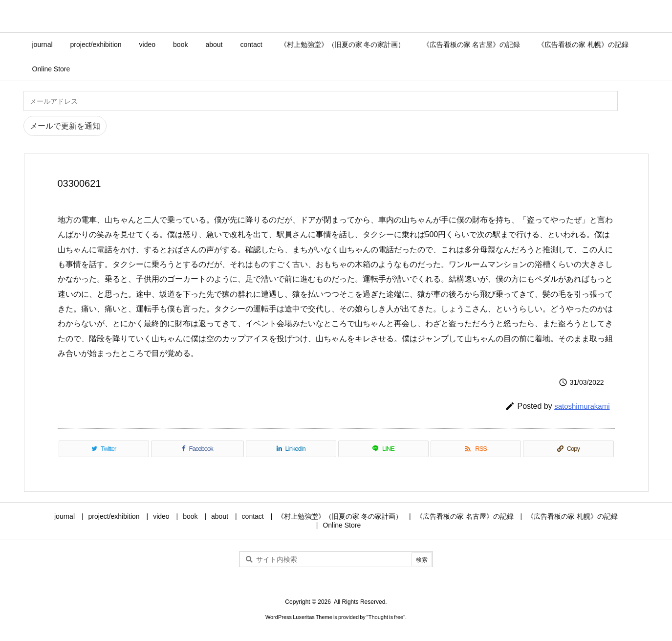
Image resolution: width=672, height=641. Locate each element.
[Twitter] (104, 449)
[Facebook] (197, 449)
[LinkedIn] (291, 449)
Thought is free (386, 617)
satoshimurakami (582, 406)
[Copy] (568, 449)
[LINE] (383, 449)
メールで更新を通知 (65, 126)
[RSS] (476, 449)
